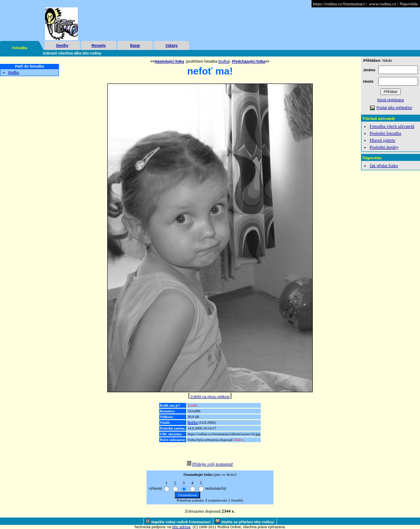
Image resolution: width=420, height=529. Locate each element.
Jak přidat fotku (384, 165)
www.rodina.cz (382, 4)
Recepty (98, 45)
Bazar (135, 45)
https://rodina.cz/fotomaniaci (339, 4)
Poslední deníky (384, 147)
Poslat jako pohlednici (394, 108)
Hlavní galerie (383, 140)
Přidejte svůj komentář (213, 464)
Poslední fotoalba (385, 133)
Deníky (62, 45)
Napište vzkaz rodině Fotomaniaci (181, 522)
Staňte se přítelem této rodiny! (248, 522)
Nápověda (409, 4)
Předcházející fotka (248, 61)
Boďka (14, 72)
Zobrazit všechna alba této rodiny (72, 53)
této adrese (182, 527)
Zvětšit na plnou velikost (210, 397)
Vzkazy (172, 45)
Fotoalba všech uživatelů (392, 126)
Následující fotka (169, 61)
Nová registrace (390, 100)
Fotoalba (20, 48)
